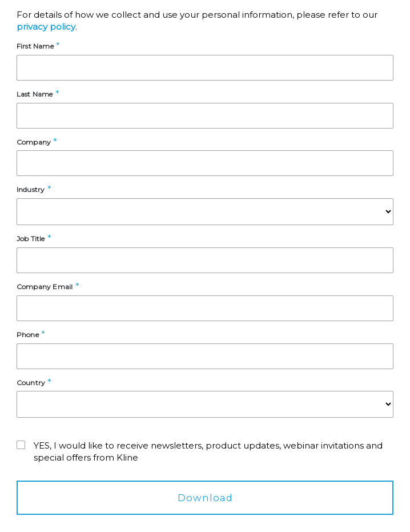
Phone (28, 335)
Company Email (45, 287)
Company (34, 142)
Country (31, 383)
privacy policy (46, 27)
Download (205, 498)
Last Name (35, 94)
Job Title (31, 239)
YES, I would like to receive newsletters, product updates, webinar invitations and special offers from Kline (208, 451)
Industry (31, 189)
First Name (35, 46)
